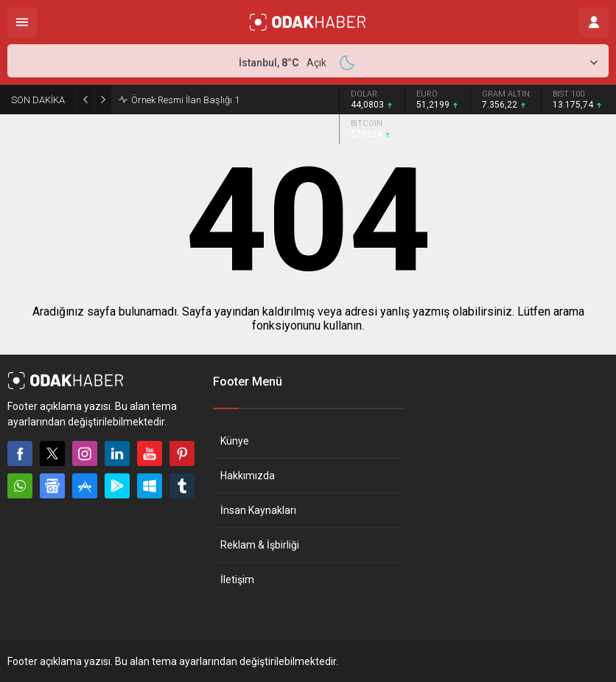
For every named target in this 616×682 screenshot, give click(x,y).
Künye (235, 441)
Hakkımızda (248, 476)
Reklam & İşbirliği (260, 545)
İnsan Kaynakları (258, 510)
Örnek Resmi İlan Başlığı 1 (185, 100)
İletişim (237, 580)
